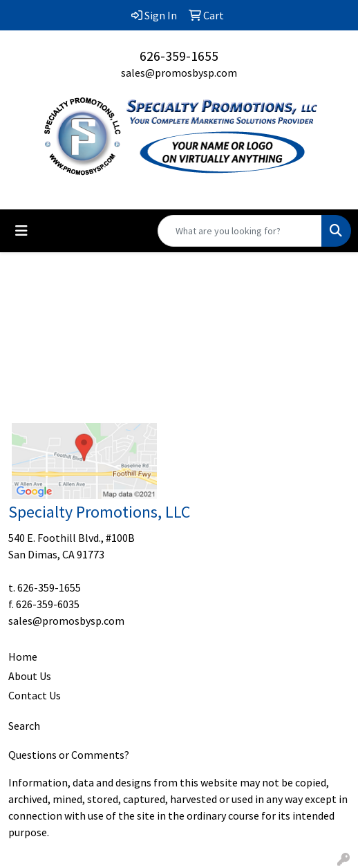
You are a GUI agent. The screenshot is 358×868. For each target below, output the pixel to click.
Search (24, 726)
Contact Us (35, 695)
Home (23, 657)
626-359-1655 (179, 56)
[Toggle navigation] (21, 231)
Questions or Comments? (69, 755)
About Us (30, 676)
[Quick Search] (240, 231)
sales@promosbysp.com (179, 73)
